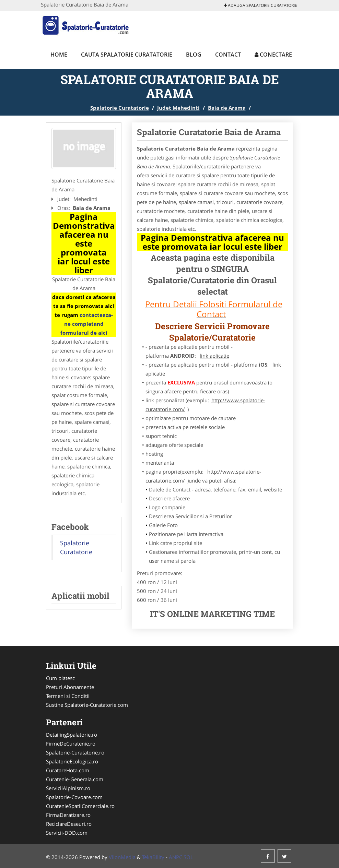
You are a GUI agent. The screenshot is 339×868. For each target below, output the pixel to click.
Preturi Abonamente (70, 687)
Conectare (273, 55)
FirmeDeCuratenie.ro (71, 744)
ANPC (176, 857)
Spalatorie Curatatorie (120, 108)
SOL (188, 857)
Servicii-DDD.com (67, 833)
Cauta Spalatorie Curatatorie (127, 55)
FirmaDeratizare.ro (68, 815)
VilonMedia (122, 857)
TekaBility (153, 857)
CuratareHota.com (68, 770)
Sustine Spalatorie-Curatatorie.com (87, 705)
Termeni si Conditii (68, 696)
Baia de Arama (227, 108)
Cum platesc (60, 678)
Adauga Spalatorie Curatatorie (260, 5)
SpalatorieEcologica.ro (72, 761)
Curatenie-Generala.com (75, 779)
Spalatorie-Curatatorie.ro (75, 752)
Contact (228, 55)
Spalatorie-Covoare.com (74, 797)
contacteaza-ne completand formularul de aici (87, 324)
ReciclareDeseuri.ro (69, 824)
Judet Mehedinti (178, 108)
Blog (194, 55)
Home (59, 55)
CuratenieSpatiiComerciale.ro (80, 806)
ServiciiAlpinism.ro (68, 788)
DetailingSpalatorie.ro (72, 735)
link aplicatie (214, 356)
